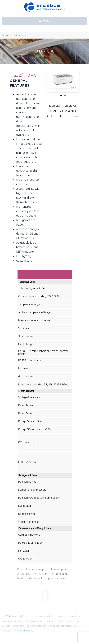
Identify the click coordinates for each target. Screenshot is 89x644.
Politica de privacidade (24, 631)
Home (5, 35)
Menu (47, 21)
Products (21, 35)
